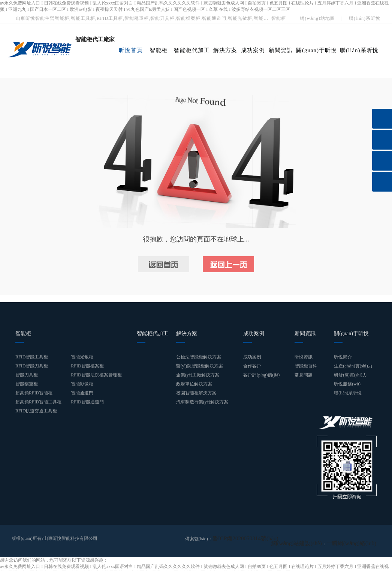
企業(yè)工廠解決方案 (198, 375)
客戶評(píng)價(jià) (261, 375)
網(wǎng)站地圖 (317, 18)
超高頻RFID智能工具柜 (38, 402)
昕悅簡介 (343, 357)
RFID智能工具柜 (32, 357)
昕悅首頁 (131, 50)
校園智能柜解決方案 (196, 393)
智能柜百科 (306, 366)
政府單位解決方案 (194, 384)
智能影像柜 (82, 384)
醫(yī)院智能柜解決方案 (200, 366)
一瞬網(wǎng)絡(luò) (356, 538)
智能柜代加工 (192, 50)
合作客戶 (252, 366)
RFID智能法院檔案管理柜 (96, 375)
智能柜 (279, 18)
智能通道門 (82, 393)
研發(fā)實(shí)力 (350, 375)
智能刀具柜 (27, 375)
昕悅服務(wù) (347, 384)
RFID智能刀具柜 (32, 366)
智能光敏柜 (82, 357)
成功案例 (253, 50)
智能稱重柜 (27, 384)
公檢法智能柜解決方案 (199, 357)
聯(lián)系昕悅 (365, 18)
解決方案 (225, 50)
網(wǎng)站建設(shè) (312, 538)
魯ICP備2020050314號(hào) (239, 538)
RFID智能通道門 (87, 402)
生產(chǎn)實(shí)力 (353, 366)
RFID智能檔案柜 (87, 366)
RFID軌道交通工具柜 (36, 411)
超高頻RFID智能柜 (34, 393)
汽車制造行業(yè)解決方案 (202, 402)
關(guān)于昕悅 (316, 50)
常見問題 (304, 375)
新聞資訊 (281, 50)
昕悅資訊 (304, 357)
